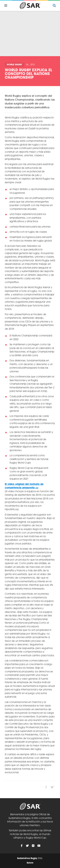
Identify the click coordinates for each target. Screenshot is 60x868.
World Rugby (14, 65)
